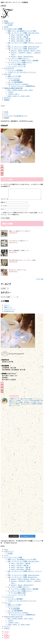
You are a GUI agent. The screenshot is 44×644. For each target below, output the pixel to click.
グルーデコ (8, 607)
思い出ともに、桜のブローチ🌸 (18, 274)
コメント (4, 190)
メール (4, 210)
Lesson (6, 636)
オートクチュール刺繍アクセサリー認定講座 (25, 60)
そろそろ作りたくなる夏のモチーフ (19, 245)
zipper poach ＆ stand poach (19, 96)
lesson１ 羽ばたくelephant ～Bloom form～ (26, 51)
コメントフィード (10, 313)
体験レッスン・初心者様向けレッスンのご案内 (22, 31)
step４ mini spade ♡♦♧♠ (21, 41)
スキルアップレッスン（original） (18, 84)
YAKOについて (9, 555)
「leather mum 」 (14, 94)
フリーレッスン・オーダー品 (16, 66)
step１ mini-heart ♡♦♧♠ (21, 35)
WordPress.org (9, 315)
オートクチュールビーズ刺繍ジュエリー (20, 62)
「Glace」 (11, 92)
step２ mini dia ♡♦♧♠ (20, 37)
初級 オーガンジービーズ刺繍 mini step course (23, 33)
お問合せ (3, 6)
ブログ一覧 (39, 283)
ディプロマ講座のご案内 (18, 64)
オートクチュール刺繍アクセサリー (18, 58)
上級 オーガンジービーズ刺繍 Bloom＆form (22, 49)
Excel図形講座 (15, 80)
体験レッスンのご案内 (14, 76)
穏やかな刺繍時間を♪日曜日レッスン (19, 254)
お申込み (7, 632)
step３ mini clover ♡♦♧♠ (21, 39)
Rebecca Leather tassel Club (13, 621)
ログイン (7, 309)
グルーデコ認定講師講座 (15, 82)
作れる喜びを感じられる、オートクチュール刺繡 (22, 264)
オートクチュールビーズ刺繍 (13, 561)
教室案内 (7, 640)
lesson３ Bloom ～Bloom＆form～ (22, 56)
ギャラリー (8, 630)
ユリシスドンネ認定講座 (15, 70)
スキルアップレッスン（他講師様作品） (23, 86)
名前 (3, 206)
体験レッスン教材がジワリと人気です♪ (20, 235)
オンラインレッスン (14, 78)
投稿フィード (8, 311)
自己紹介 (10, 25)
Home (6, 553)
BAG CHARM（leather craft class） (21, 90)
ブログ (6, 559)
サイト (3, 213)
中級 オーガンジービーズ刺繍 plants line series (23, 47)
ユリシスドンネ (9, 601)
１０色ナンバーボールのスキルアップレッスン (22, 72)
